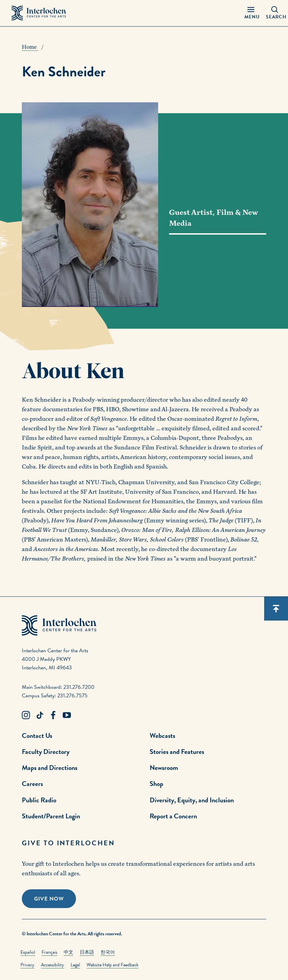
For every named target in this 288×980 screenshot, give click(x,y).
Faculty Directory (46, 752)
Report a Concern (173, 816)
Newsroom (164, 768)
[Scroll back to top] (276, 609)
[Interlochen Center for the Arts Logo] (39, 13)
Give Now (49, 899)
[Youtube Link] (67, 715)
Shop (156, 784)
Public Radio (39, 800)
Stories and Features (177, 752)
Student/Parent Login (51, 816)
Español (28, 952)
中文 (69, 952)
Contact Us (37, 736)
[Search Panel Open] (275, 13)
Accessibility (52, 965)
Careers (32, 784)
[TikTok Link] (40, 715)
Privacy (27, 965)
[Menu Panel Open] (251, 13)
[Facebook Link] (53, 715)
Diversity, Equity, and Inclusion (192, 800)
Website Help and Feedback (112, 965)
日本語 (87, 952)
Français (49, 952)
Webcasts (162, 736)
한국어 (108, 952)
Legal (75, 965)
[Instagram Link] (26, 715)
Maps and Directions (50, 768)
